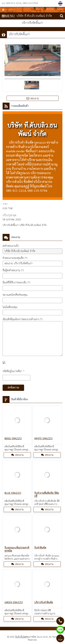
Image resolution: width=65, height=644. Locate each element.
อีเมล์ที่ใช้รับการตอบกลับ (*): (17, 283)
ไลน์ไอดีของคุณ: (10, 307)
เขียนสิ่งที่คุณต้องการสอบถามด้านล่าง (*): (23, 319)
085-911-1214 (14, 3)
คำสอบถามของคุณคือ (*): (15, 258)
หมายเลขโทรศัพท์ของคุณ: (15, 295)
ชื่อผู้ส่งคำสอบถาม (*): (13, 270)
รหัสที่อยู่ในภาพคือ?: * (13, 371)
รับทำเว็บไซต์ (21, 637)
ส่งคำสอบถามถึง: (11, 246)
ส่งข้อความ (13, 388)
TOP (60, 639)
